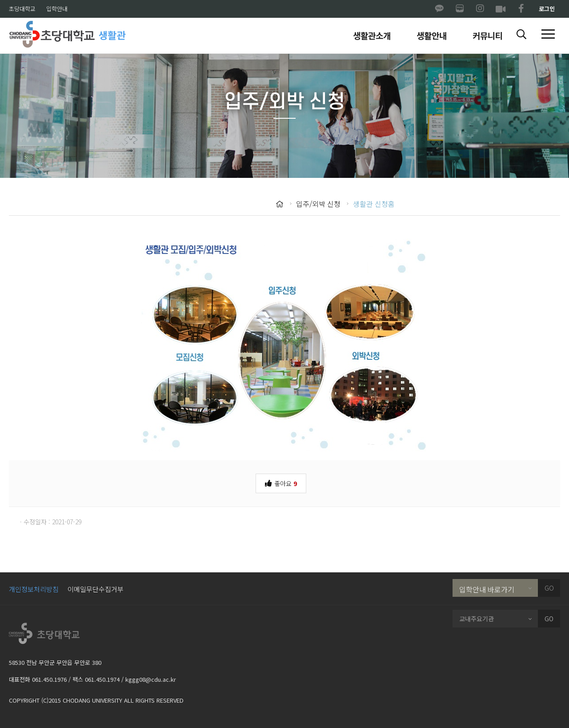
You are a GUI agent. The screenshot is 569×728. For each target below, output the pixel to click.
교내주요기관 (477, 619)
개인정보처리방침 (34, 589)
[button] (521, 35)
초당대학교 (22, 9)
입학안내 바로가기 (487, 589)
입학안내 (57, 9)
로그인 (547, 9)
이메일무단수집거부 (96, 589)
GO (549, 588)
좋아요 (281, 483)
